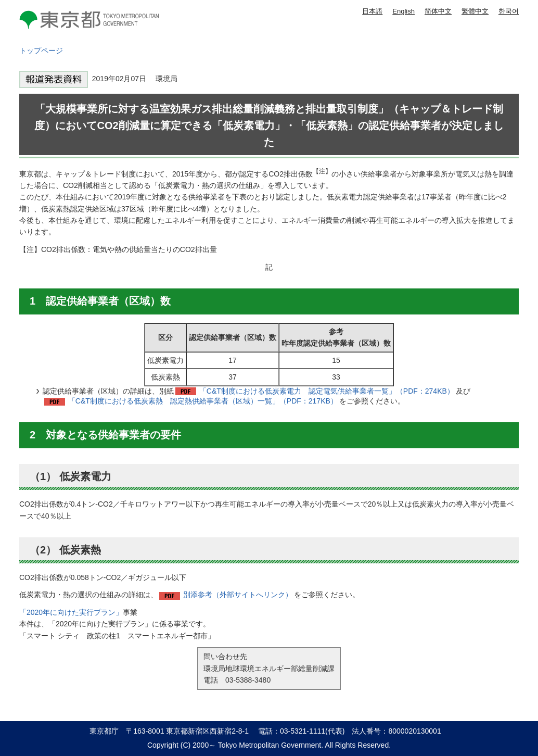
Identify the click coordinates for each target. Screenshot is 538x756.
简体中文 (438, 11)
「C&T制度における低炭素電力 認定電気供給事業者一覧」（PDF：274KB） (327, 391)
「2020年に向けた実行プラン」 (71, 612)
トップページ (41, 51)
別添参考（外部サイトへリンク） (238, 595)
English (403, 11)
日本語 (372, 11)
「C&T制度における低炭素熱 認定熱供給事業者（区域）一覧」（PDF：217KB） (203, 401)
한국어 (509, 11)
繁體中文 (475, 11)
